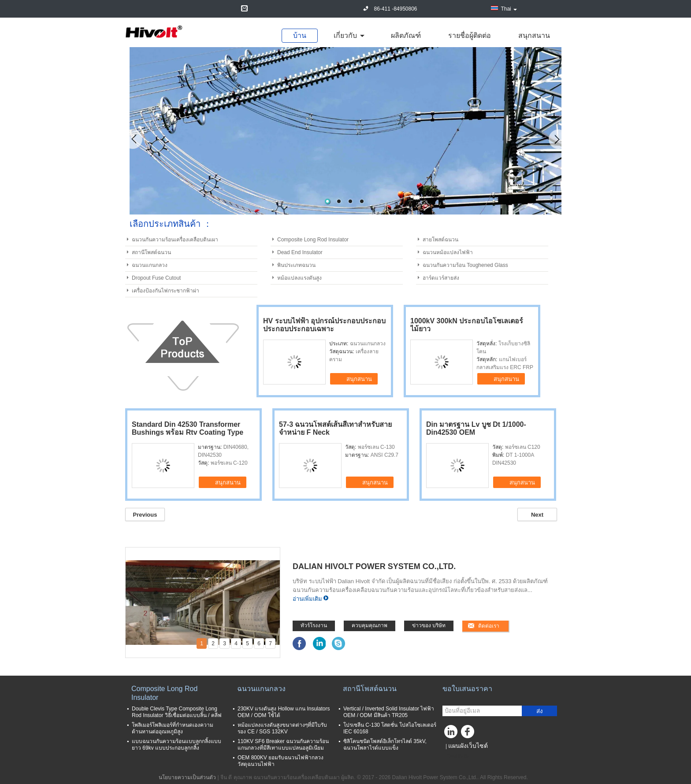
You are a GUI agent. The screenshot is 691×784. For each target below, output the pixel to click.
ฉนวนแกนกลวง (150, 265)
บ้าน (300, 35)
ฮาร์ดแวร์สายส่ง (441, 278)
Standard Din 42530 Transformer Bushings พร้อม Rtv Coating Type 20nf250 (188, 432)
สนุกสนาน (534, 35)
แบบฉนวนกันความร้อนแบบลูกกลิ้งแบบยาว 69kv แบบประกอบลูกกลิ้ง (176, 745)
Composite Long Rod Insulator (313, 240)
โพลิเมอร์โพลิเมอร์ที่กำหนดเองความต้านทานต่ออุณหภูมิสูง (173, 728)
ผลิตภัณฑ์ (406, 35)
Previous (145, 515)
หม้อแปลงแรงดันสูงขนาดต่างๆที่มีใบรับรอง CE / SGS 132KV (282, 728)
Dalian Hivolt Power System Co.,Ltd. (374, 566)
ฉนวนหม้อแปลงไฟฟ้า (448, 252)
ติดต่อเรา (489, 626)
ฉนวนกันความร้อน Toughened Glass (465, 265)
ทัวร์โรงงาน (314, 625)
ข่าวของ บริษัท (429, 625)
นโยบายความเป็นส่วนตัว (187, 777)
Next (537, 515)
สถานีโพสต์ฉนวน (151, 252)
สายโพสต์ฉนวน (440, 240)
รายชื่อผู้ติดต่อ (470, 35)
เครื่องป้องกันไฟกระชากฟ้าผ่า (165, 291)
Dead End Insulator (300, 252)
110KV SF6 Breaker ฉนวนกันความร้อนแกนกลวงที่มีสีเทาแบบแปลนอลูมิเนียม (283, 745)
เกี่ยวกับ (345, 35)
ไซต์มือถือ (456, 757)
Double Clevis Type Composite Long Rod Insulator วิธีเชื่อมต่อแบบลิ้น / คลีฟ (177, 712)
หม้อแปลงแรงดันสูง (299, 278)
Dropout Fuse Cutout (156, 278)
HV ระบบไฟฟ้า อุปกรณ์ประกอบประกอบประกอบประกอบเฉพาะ (324, 325)
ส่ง (540, 711)
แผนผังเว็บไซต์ (468, 746)
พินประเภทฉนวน (296, 265)
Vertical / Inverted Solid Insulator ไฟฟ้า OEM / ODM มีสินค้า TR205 (389, 712)
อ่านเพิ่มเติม (307, 599)
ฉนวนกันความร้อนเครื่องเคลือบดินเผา (175, 240)
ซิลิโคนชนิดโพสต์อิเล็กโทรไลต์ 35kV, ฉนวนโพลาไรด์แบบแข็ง (385, 745)
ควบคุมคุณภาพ (370, 625)
